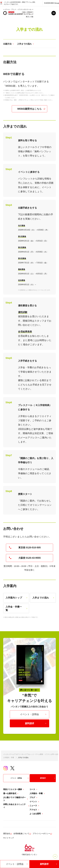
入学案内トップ (17, 598)
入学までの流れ (43, 598)
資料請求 (36, 723)
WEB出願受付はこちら (31, 109)
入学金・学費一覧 (17, 608)
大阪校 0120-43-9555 (25, 558)
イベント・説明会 (33, 714)
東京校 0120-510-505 (25, 548)
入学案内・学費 (9, 757)
